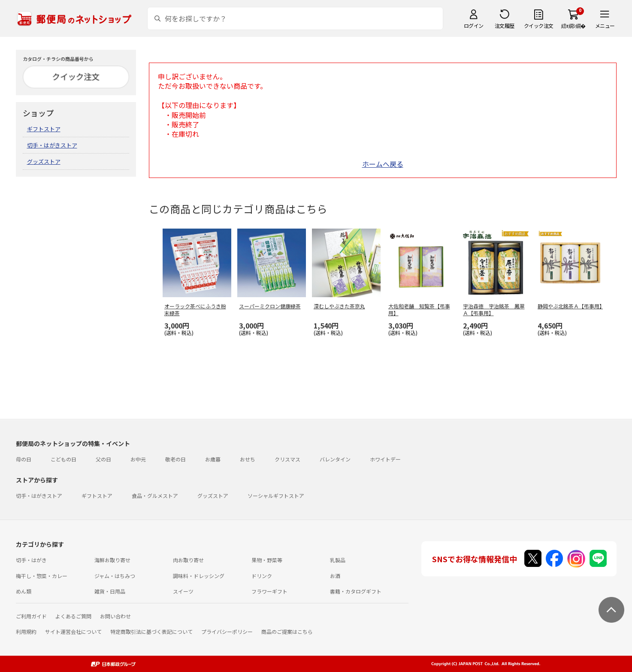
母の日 (24, 459)
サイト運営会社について (73, 631)
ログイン (474, 26)
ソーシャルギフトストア (276, 496)
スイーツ (183, 591)
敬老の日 (175, 459)
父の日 (103, 459)
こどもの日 (64, 459)
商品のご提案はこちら (287, 631)
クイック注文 (539, 26)
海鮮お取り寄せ (112, 560)
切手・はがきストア (52, 145)
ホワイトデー (385, 459)
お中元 (138, 459)
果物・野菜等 (267, 560)
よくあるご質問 (73, 616)
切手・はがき (31, 560)
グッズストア (44, 161)
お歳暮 (213, 459)
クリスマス (287, 459)
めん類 (24, 591)
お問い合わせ (115, 616)
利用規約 (26, 631)
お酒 (335, 576)
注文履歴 (505, 26)
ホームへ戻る (383, 164)
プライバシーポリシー (227, 631)
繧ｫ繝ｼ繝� (573, 26)
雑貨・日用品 (110, 591)
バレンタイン (335, 459)
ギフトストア (44, 129)
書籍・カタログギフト (356, 591)
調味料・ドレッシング (199, 576)
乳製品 (338, 560)
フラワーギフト (269, 591)
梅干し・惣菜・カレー (42, 576)
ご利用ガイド (31, 616)
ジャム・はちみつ (115, 576)
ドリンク (262, 576)
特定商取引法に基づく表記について (151, 631)
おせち (248, 459)
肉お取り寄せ (188, 560)
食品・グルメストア (155, 496)
